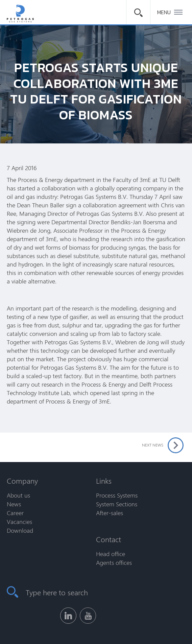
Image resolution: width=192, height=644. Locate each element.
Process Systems (117, 495)
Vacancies (19, 522)
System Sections (117, 504)
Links (104, 481)
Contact (109, 539)
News (14, 504)
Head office (111, 554)
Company (22, 481)
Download (20, 530)
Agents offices (114, 562)
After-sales (110, 513)
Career (15, 513)
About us (18, 495)
